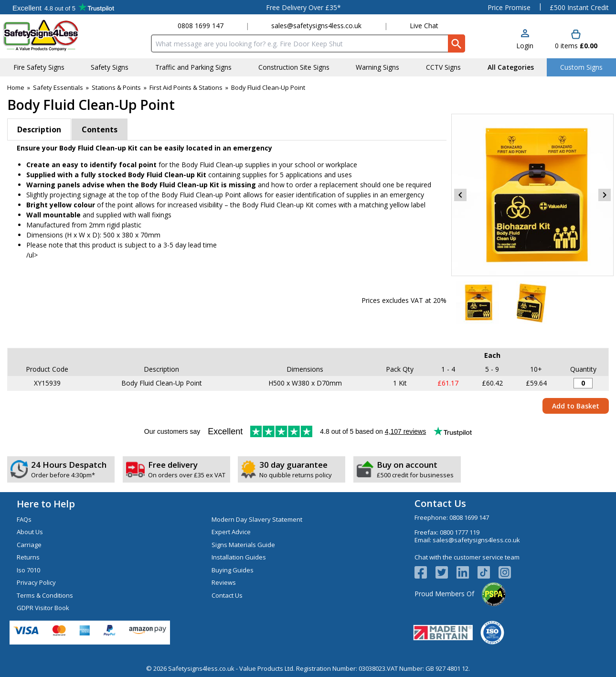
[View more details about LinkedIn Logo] (467, 572)
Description (39, 129)
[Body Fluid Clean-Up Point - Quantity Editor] (583, 383)
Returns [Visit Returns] (28, 557)
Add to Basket (576, 406)
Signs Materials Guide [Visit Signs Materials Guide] (243, 545)
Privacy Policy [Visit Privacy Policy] (36, 582)
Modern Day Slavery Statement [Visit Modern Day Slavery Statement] (257, 519)
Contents (100, 129)
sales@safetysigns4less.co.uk (316, 26)
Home (16, 87)
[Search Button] (457, 43)
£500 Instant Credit (579, 7)
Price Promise (509, 7)
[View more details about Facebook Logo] (425, 572)
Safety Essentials (58, 87)
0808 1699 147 (201, 26)
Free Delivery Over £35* (303, 7)
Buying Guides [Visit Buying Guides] (233, 570)
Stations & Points (116, 87)
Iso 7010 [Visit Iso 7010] (28, 570)
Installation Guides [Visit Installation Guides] (239, 557)
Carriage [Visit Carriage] (29, 545)
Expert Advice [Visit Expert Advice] (231, 532)
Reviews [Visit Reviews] (224, 582)
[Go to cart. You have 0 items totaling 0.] (576, 40)
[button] (525, 40)
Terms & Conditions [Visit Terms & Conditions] (45, 595)
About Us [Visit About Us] (30, 532)
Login (525, 46)
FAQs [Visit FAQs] (24, 519)
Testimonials (63, 7)
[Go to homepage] (59, 35)
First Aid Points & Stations (186, 87)
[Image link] (488, 572)
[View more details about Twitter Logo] (446, 572)
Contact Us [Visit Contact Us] (227, 595)
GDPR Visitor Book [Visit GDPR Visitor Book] (43, 608)
